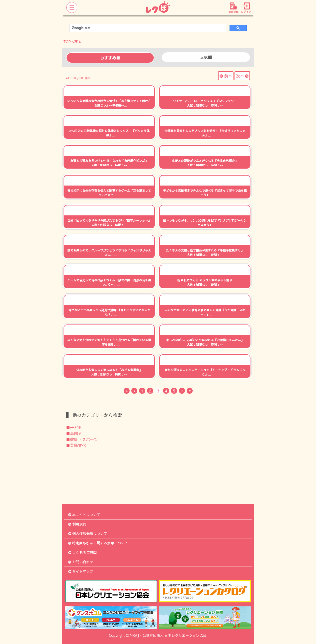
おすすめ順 (110, 58)
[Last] (190, 391)
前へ (226, 76)
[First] (127, 391)
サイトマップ (81, 571)
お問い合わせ (81, 562)
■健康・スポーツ (82, 439)
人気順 (206, 57)
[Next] (182, 391)
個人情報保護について (88, 533)
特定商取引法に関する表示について (98, 543)
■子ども (74, 427)
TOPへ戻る (72, 42)
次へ (242, 76)
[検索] (147, 28)
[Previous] (134, 391)
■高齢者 (74, 433)
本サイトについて (84, 515)
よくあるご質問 (82, 552)
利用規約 (77, 524)
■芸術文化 (76, 445)
